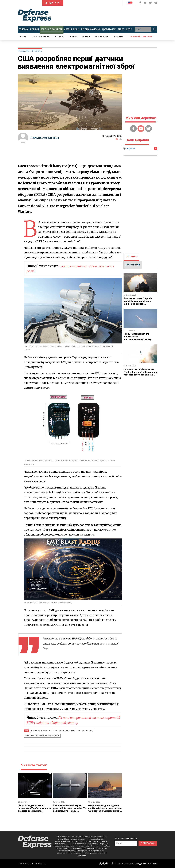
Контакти (119, 36)
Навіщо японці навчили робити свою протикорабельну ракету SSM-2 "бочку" (138, 338)
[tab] (131, 257)
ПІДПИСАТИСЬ (148, 843)
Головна (21, 51)
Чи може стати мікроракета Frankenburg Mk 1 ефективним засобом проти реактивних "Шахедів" (140, 373)
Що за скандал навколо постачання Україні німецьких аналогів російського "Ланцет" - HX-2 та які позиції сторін (34, 811)
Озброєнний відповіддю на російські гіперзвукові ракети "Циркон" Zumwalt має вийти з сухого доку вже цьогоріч (104, 811)
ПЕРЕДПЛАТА (141, 864)
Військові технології (41, 731)
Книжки (86, 36)
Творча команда (41, 36)
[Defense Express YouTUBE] (145, 3)
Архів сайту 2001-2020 (141, 36)
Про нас (23, 36)
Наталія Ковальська (45, 138)
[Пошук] (155, 29)
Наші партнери (102, 36)
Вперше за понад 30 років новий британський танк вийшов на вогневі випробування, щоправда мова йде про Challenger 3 (139, 304)
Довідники (73, 36)
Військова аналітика (62, 731)
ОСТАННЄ (131, 257)
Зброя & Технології (34, 51)
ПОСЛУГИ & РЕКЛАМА (124, 864)
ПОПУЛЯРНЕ (133, 265)
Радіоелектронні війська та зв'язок (42, 736)
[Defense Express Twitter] (151, 3)
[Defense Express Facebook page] (140, 3)
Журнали (59, 36)
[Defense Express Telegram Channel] (156, 3)
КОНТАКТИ (153, 864)
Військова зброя (82, 731)
